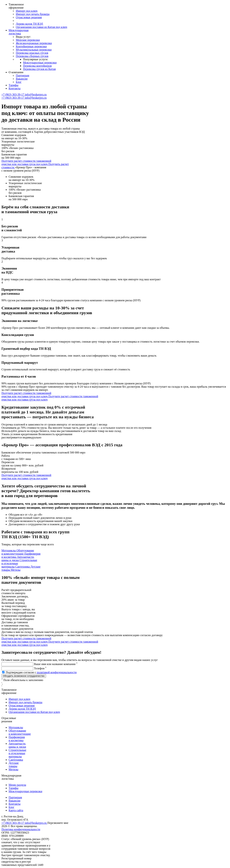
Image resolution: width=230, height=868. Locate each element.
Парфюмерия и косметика (17, 739)
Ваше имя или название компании (56, 664)
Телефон (40, 668)
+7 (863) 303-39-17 (13, 94)
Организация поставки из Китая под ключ (42, 27)
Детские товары (14, 765)
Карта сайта (16, 810)
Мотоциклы (16, 727)
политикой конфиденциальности (57, 672)
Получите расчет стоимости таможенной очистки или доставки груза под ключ (26, 162)
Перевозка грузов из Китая (39, 69)
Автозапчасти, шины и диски (17, 745)
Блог (19, 82)
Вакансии (22, 79)
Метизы (13, 769)
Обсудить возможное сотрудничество (24, 676)
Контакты (15, 88)
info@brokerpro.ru (36, 94)
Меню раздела (17, 785)
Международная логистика (19, 32)
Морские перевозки (28, 40)
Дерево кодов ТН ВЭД (29, 24)
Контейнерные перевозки (31, 46)
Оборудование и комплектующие (20, 732)
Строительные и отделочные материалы (17, 753)
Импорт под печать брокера (33, 14)
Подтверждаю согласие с (41, 672)
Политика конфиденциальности (21, 829)
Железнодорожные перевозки (34, 43)
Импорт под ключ (27, 11)
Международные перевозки (40, 63)
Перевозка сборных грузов (32, 56)
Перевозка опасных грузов (32, 53)
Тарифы (13, 85)
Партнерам (22, 75)
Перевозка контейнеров (37, 66)
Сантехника (16, 760)
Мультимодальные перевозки (34, 50)
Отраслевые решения (29, 17)
